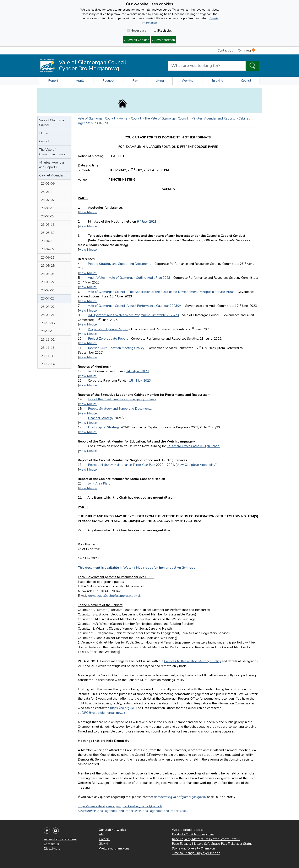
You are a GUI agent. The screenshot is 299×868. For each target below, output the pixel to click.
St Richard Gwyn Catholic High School (194, 446)
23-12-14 (48, 364)
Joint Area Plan (99, 483)
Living (160, 81)
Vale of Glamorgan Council (52, 123)
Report (53, 81)
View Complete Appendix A (197, 465)
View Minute (88, 212)
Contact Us (225, 51)
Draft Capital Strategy (104, 427)
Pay (135, 81)
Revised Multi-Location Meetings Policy (116, 348)
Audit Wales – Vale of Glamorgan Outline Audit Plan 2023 (129, 278)
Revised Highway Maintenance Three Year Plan (122, 465)
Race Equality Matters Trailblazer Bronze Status (206, 839)
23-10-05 (48, 323)
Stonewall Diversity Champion (193, 848)
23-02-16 (48, 208)
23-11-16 (48, 348)
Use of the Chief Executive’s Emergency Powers (122, 399)
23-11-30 (48, 356)
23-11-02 (48, 340)
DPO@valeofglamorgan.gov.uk (103, 713)
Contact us (51, 844)
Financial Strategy (101, 418)
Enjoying (217, 81)
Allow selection (164, 40)
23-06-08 (48, 274)
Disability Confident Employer (193, 834)
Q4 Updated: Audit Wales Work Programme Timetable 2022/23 (133, 315)
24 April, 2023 (137, 371)
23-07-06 (48, 290)
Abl (101, 834)
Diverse (104, 839)
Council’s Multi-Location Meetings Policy (193, 661)
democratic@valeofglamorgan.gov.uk (114, 596)
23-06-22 (48, 282)
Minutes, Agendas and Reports (52, 165)
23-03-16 (48, 225)
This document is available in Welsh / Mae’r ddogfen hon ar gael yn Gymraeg (137, 568)
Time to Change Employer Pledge (196, 853)
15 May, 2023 (140, 381)
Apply (80, 81)
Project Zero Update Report (108, 329)
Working (188, 81)
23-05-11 (48, 258)
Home (44, 133)
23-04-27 (48, 249)
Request (108, 81)
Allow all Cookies (137, 40)
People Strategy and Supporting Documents (119, 264)
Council (246, 81)
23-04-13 (48, 241)
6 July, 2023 (147, 222)
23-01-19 (48, 192)
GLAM (103, 844)
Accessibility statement (60, 839)
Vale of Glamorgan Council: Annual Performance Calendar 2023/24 (135, 306)
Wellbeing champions (114, 848)
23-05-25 (48, 266)
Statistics (163, 31)
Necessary (137, 31)
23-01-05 (48, 184)
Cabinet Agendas (51, 175)
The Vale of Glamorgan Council (52, 152)
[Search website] (207, 66)
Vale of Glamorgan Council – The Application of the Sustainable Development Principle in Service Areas (161, 292)
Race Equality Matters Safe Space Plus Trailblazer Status (212, 844)
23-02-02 (48, 200)
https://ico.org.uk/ (122, 708)
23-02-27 (48, 216)
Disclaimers (52, 849)
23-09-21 (48, 315)
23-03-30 (48, 233)
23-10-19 (48, 331)
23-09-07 (48, 307)
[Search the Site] (252, 66)
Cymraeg (246, 50)
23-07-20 (48, 298)
